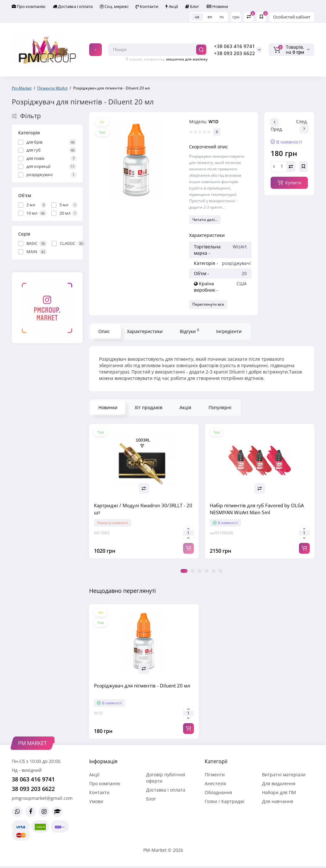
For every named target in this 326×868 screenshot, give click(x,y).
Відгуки (189, 331)
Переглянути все (208, 304)
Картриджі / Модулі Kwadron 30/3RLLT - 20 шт (143, 509)
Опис (104, 331)
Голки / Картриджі (225, 801)
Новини (217, 6)
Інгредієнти (229, 331)
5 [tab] (214, 571)
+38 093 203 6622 (234, 53)
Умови (96, 801)
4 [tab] (207, 571)
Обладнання (218, 792)
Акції (172, 6)
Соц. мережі (114, 6)
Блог (192, 6)
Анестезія (215, 783)
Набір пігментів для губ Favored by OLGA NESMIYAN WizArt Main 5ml (257, 509)
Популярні (220, 407)
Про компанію (29, 6)
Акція (185, 407)
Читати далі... (205, 220)
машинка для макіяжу (187, 59)
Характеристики (145, 331)
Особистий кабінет (292, 17)
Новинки (108, 407)
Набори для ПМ (279, 792)
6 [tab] (221, 571)
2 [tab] (193, 571)
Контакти (147, 6)
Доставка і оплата (73, 6)
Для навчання (278, 801)
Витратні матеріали (284, 775)
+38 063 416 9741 (234, 46)
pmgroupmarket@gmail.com (42, 798)
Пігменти (215, 775)
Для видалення (279, 783)
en (210, 17)
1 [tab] (184, 571)
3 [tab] (200, 571)
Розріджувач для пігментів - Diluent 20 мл (142, 686)
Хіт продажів (149, 407)
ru (222, 17)
